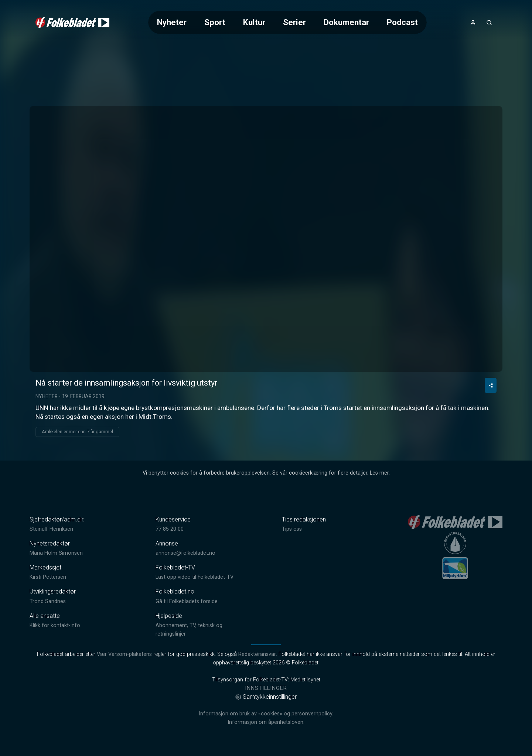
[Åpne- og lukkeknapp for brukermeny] (473, 23)
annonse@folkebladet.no (185, 553)
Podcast (402, 22)
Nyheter (172, 22)
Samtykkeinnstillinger (266, 697)
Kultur (254, 22)
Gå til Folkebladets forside (187, 601)
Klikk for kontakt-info (55, 625)
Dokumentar (346, 22)
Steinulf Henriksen (51, 529)
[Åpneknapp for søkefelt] (489, 23)
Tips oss (292, 529)
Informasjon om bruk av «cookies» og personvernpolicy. (266, 714)
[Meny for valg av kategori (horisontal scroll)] (287, 22)
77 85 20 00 (170, 529)
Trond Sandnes (48, 601)
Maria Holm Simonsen (56, 553)
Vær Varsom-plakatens (124, 654)
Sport (215, 22)
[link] (72, 23)
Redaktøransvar (257, 654)
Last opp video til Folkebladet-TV (195, 577)
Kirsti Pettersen (48, 577)
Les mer (379, 473)
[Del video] (491, 385)
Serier (294, 22)
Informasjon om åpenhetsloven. (266, 722)
